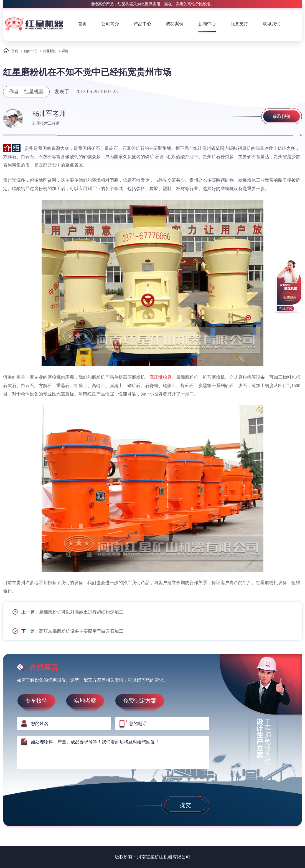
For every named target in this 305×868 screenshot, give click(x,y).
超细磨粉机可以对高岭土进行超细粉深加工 (81, 612)
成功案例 (175, 24)
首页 (82, 24)
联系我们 (272, 24)
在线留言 (286, 309)
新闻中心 (207, 24)
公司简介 (110, 24)
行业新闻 (50, 51)
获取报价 (282, 116)
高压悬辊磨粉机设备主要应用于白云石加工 (81, 631)
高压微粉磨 (161, 377)
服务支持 (239, 24)
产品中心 (143, 24)
